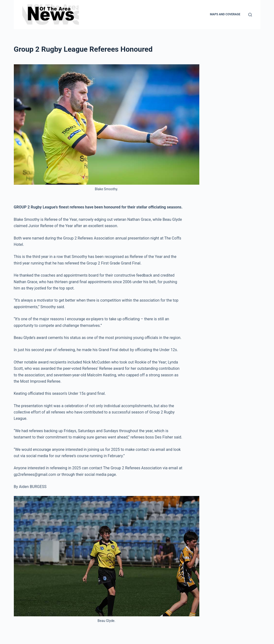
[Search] (250, 15)
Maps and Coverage (225, 14)
